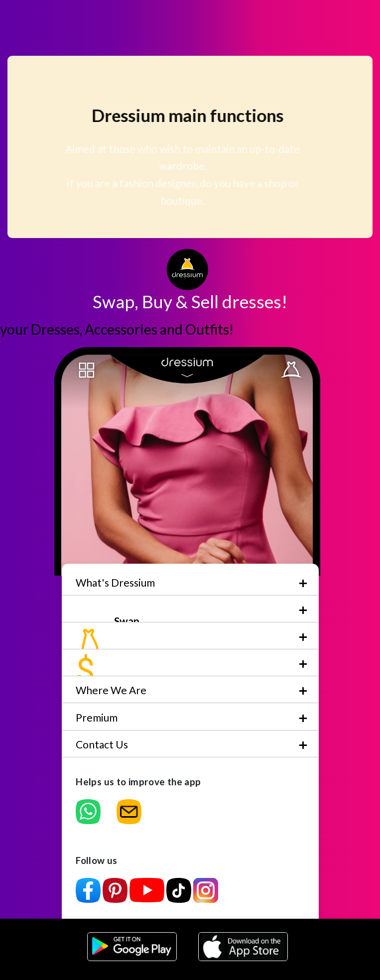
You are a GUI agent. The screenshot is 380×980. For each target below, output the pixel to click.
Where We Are (111, 690)
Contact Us (102, 744)
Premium (97, 717)
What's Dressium (115, 582)
